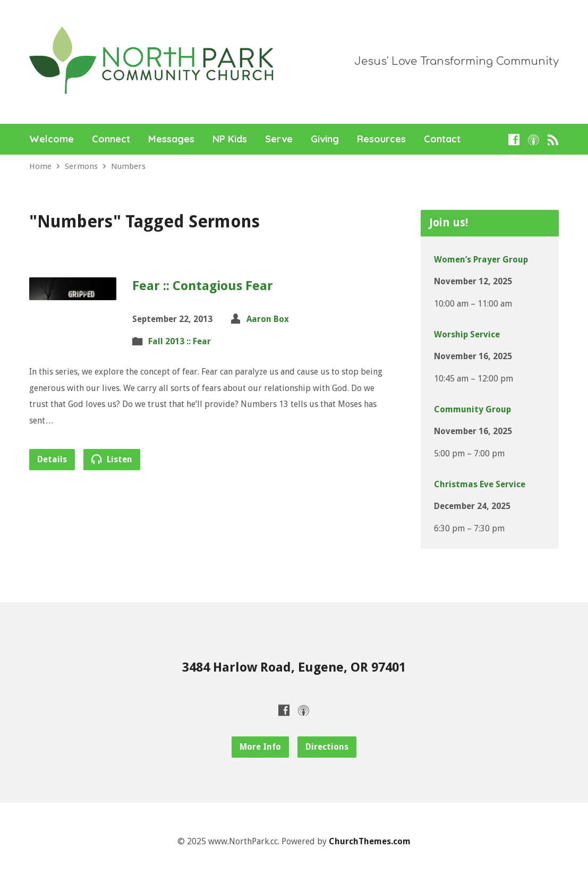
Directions (327, 747)
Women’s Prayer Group (481, 260)
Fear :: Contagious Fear (203, 286)
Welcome (52, 139)
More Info (260, 747)
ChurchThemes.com (370, 841)
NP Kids (230, 139)
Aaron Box (268, 319)
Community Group (472, 409)
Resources (381, 139)
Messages (171, 139)
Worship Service (467, 334)
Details (52, 459)
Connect (111, 139)
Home (40, 166)
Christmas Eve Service (480, 484)
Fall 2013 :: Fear (180, 341)
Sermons (81, 166)
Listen (112, 459)
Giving (325, 139)
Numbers (128, 166)
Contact (442, 139)
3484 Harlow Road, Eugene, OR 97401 (294, 667)
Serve (279, 139)
